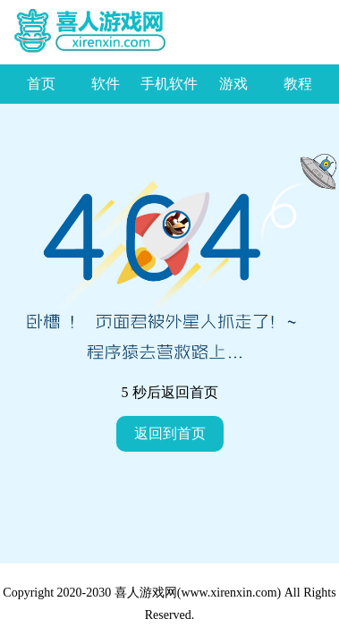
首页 (41, 84)
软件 (106, 84)
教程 (298, 84)
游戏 (233, 84)
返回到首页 (170, 433)
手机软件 (169, 84)
